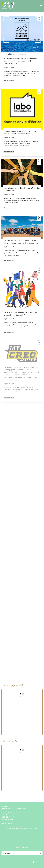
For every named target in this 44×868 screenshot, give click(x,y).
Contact (35, 828)
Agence (8, 828)
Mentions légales (22, 847)
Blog (30, 828)
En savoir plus (9, 81)
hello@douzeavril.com (9, 819)
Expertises (15, 828)
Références (24, 828)
